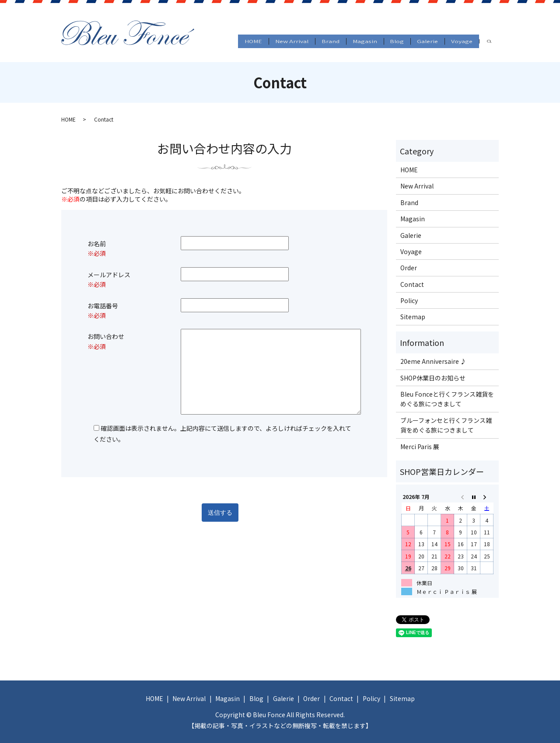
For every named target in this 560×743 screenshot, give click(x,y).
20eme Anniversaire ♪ (433, 361)
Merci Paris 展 (420, 446)
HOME (213, 36)
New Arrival (258, 36)
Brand (303, 36)
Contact (412, 284)
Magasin (344, 36)
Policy (409, 300)
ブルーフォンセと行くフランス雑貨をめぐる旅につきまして (446, 425)
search (204, 49)
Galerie (420, 36)
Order (409, 268)
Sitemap (413, 317)
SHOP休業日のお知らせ (433, 378)
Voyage (460, 36)
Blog (383, 36)
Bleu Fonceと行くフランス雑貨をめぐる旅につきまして (447, 399)
